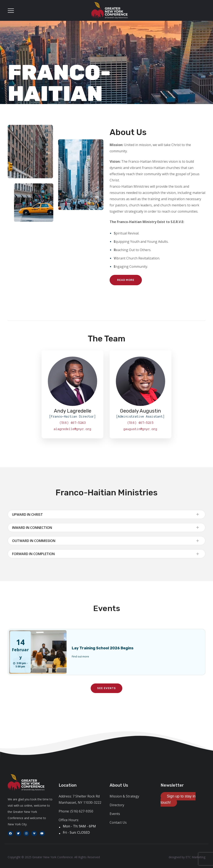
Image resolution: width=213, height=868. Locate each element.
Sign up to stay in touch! (178, 799)
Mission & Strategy (124, 796)
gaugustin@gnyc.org (140, 429)
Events (115, 814)
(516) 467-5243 (73, 423)
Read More (126, 280)
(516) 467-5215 (140, 423)
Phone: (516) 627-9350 (76, 811)
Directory (117, 805)
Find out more (80, 656)
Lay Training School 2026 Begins (103, 648)
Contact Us (118, 822)
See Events (106, 688)
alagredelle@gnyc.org (73, 429)
